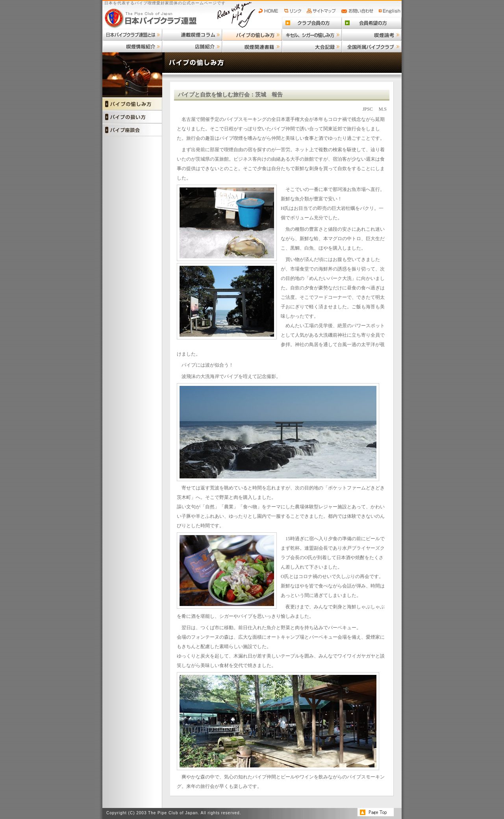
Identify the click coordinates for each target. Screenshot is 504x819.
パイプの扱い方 (132, 117)
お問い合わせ (359, 11)
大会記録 (312, 46)
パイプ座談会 (132, 130)
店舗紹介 (192, 46)
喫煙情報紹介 (132, 46)
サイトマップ (322, 11)
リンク (294, 11)
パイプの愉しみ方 (252, 35)
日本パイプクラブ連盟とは (132, 35)
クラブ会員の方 (312, 23)
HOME (270, 11)
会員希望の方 (372, 23)
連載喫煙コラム (192, 35)
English (390, 11)
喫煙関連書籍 (252, 46)
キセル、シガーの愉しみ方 (312, 35)
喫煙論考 (372, 35)
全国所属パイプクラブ (372, 46)
